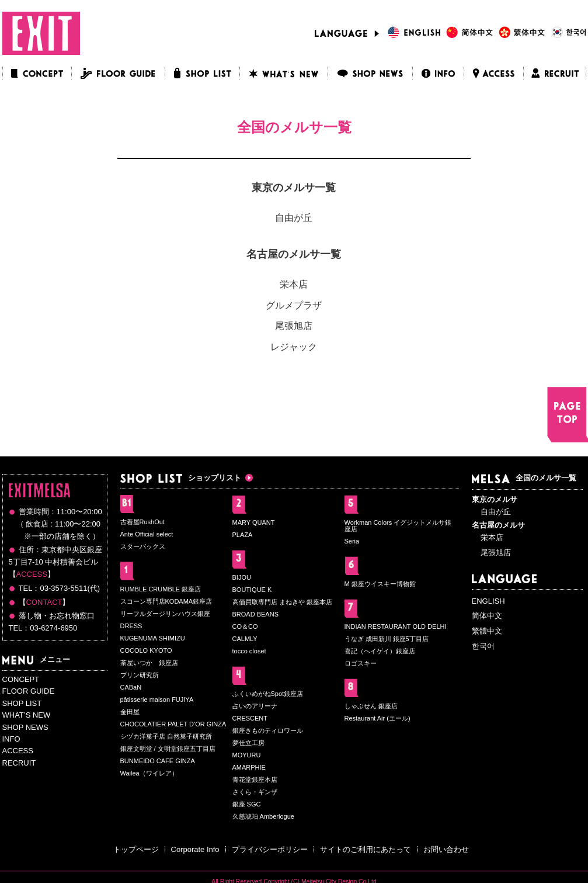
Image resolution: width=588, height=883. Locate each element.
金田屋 (130, 712)
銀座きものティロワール (268, 730)
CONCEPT (21, 679)
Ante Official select (147, 534)
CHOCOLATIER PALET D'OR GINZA (173, 724)
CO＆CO (245, 626)
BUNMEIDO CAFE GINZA (158, 761)
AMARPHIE (249, 767)
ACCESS (32, 574)
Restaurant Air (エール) (377, 718)
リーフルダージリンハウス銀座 (165, 614)
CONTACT (44, 602)
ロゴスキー (361, 663)
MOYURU (247, 755)
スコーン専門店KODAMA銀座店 (166, 601)
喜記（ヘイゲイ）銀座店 (380, 651)
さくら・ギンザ (255, 792)
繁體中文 (487, 631)
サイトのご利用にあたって (366, 849)
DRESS (131, 626)
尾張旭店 (294, 326)
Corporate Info (195, 849)
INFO (11, 739)
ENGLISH (488, 601)
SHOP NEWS (25, 727)
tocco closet (249, 651)
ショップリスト (181, 478)
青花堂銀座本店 (255, 780)
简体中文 (487, 616)
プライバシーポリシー (270, 849)
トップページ (136, 849)
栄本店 (294, 284)
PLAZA (243, 535)
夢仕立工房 (248, 743)
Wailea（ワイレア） (149, 773)
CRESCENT (250, 718)
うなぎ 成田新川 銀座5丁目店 (387, 639)
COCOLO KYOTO (146, 650)
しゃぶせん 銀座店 (371, 706)
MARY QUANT (254, 522)
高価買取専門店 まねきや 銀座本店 (282, 602)
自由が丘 (294, 218)
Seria (352, 541)
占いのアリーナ (255, 706)
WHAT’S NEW (27, 715)
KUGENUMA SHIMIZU (153, 638)
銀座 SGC (247, 804)
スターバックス (143, 546)
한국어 (483, 646)
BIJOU (242, 577)
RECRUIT (19, 763)
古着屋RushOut (142, 522)
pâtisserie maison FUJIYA (157, 700)
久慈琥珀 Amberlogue (263, 816)
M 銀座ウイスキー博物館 (380, 584)
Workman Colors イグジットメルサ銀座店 (398, 526)
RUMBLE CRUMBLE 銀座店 (161, 589)
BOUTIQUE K (252, 590)
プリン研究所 (140, 675)
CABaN (131, 687)
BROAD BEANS (255, 614)
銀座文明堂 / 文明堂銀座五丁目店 (168, 749)
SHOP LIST (22, 703)
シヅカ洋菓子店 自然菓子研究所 (166, 736)
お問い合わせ (446, 849)
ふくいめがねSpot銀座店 (268, 694)
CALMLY (245, 639)
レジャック (294, 347)
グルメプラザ (294, 305)
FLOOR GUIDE (29, 691)
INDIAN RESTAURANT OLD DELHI (396, 626)
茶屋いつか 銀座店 (149, 663)
